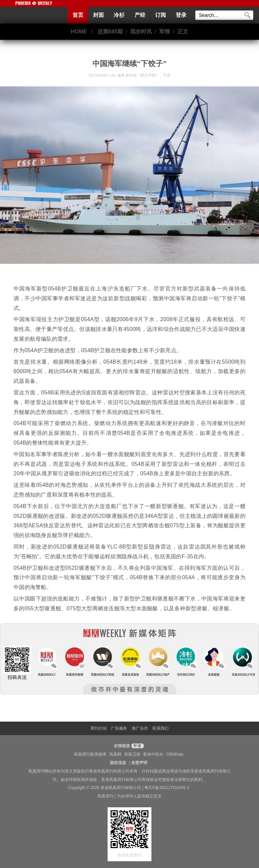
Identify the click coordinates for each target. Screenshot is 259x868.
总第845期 (110, 32)
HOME (79, 32)
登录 (181, 15)
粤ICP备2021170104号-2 (167, 788)
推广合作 (140, 728)
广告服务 (119, 728)
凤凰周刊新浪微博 (90, 754)
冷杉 (119, 15)
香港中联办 (153, 754)
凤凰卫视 (132, 754)
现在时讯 (141, 32)
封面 (98, 15)
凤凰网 (115, 754)
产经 (140, 15)
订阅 (161, 15)
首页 (78, 15)
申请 (137, 746)
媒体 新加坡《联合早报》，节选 (144, 75)
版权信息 (118, 763)
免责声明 (139, 763)
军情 (165, 32)
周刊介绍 (98, 728)
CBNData (175, 754)
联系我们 (161, 728)
